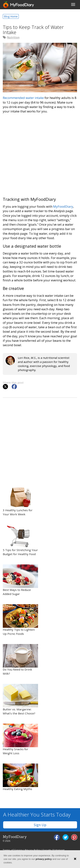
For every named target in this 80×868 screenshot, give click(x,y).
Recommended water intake (23, 98)
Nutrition (13, 37)
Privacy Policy (33, 850)
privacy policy (44, 859)
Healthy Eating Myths (20, 777)
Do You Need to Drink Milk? (20, 660)
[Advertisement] (40, 157)
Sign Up (40, 825)
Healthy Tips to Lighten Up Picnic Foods (20, 620)
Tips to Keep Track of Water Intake (33, 30)
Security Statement (53, 850)
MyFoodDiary (63, 206)
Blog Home (11, 16)
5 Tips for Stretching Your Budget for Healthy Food (20, 540)
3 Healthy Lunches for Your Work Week (20, 500)
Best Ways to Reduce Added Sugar (20, 580)
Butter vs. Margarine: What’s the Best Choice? (20, 700)
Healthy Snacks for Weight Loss (20, 739)
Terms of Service (13, 850)
